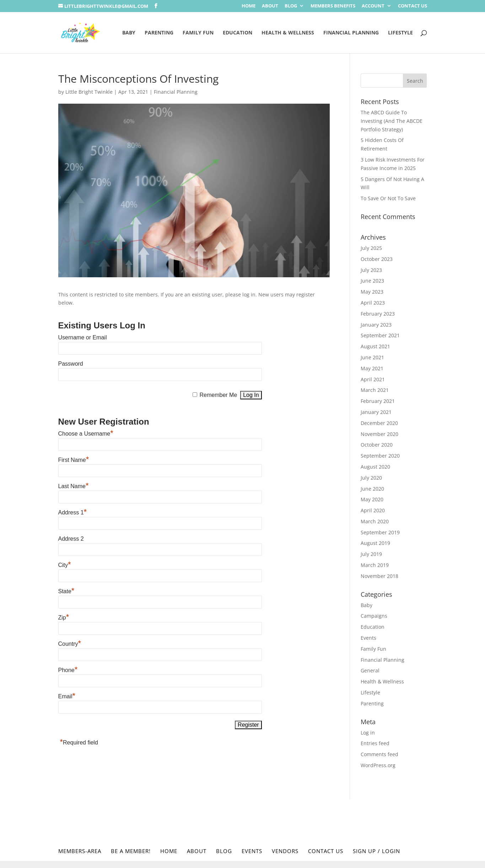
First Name (74, 460)
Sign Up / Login (376, 851)
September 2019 (380, 532)
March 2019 (375, 565)
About (270, 6)
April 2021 (373, 379)
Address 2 (71, 539)
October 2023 (377, 259)
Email (67, 696)
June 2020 (372, 489)
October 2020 (377, 445)
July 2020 (371, 478)
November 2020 (379, 434)
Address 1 (73, 512)
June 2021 (372, 357)
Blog (291, 6)
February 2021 (378, 401)
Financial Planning (351, 33)
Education (238, 33)
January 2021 (376, 412)
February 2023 (378, 314)
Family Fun (198, 33)
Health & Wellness (288, 33)
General (370, 670)
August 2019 (375, 543)
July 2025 (371, 248)
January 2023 (376, 325)
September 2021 (380, 335)
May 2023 (372, 292)
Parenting (159, 33)
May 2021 (372, 368)
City (65, 565)
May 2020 (372, 499)
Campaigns (374, 616)
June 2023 (372, 281)
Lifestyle (400, 33)
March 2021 (375, 390)
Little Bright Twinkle (89, 92)
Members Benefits (333, 6)
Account (373, 6)
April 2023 (373, 303)
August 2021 (375, 346)
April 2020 (373, 510)
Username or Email (83, 337)
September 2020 (380, 456)
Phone (68, 670)
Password (71, 364)
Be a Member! (131, 851)
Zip (64, 618)
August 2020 (375, 467)
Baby (129, 33)
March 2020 (375, 521)
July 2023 (371, 270)
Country (70, 644)
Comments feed (379, 754)
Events (368, 638)
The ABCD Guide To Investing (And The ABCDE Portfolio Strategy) (392, 121)
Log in (368, 733)
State (66, 591)
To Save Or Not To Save (388, 198)
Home (249, 6)
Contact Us (413, 6)
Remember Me (218, 395)
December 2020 (379, 423)
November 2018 (379, 576)
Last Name (74, 486)
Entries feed (375, 743)
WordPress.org (378, 765)
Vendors (285, 851)
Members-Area (80, 851)
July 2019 (371, 554)
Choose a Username (86, 434)
